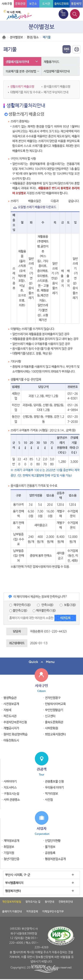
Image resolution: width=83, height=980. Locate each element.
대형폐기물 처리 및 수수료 (25, 92)
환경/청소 (33, 37)
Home (4, 37)
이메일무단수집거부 (53, 912)
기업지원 (9, 853)
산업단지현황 (53, 841)
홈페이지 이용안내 (12, 912)
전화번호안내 (66, 902)
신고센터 (50, 716)
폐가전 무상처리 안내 (56, 92)
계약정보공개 (11, 841)
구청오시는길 (11, 794)
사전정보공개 (11, 704)
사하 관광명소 (12, 800)
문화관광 (20, 4)
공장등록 (50, 853)
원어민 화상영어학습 (15, 734)
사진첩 (49, 800)
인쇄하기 (77, 49)
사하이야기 (10, 782)
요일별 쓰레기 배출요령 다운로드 (37, 207)
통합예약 (76, 4)
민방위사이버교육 (55, 704)
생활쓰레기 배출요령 (22, 87)
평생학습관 (10, 698)
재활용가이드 (51, 62)
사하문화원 (51, 728)
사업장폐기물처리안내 (57, 71)
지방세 (7, 710)
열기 (67, 49)
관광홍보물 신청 (54, 782)
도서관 (46, 4)
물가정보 (50, 847)
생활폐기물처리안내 (17, 62)
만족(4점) (45, 605)
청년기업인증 (11, 859)
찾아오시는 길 (33, 902)
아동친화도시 (11, 740)
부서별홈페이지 (14, 883)
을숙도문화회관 (54, 722)
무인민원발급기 (54, 710)
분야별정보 (16, 37)
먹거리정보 (51, 794)
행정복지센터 (13, 891)
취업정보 (9, 847)
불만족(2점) (18, 611)
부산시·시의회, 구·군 (18, 875)
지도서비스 (10, 788)
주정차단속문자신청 (15, 722)
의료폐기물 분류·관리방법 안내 (24, 71)
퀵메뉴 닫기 (41, 662)
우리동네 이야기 (54, 788)
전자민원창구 (53, 698)
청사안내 (49, 902)
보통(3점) (68, 605)
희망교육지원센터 (55, 734)
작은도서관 (10, 716)
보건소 (33, 4)
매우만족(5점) (20, 605)
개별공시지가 (11, 728)
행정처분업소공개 (55, 859)
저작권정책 (32, 912)
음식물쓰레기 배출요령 (57, 87)
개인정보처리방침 (12, 902)
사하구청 (7, 4)
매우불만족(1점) (44, 611)
